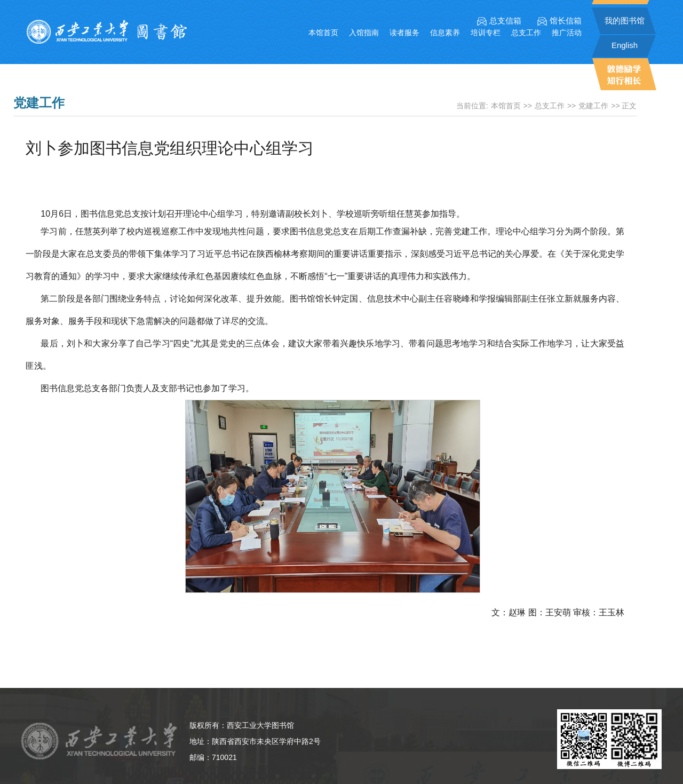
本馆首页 (323, 33)
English (625, 45)
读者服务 (404, 33)
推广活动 (567, 33)
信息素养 (445, 33)
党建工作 (593, 106)
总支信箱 (499, 21)
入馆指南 (364, 33)
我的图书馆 (625, 21)
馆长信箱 (559, 21)
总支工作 (526, 33)
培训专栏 (486, 33)
